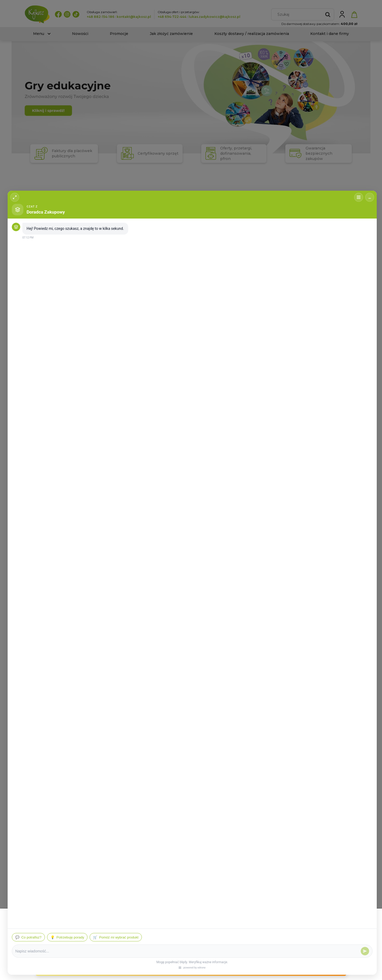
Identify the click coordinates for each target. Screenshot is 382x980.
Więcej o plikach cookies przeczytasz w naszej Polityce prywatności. (66, 938)
